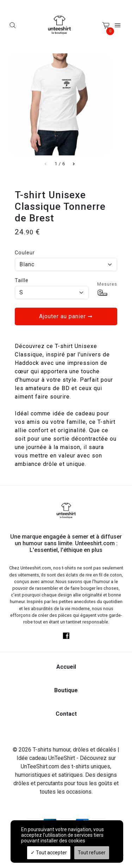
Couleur (25, 253)
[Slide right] (74, 164)
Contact (66, 714)
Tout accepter (49, 853)
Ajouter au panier (66, 316)
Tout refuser (92, 853)
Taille (22, 281)
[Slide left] (46, 164)
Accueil (66, 667)
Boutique (66, 690)
